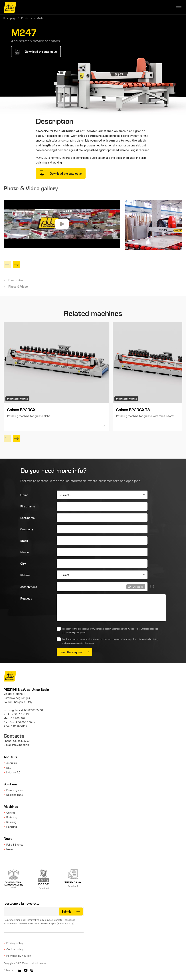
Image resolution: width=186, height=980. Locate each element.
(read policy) (80, 632)
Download (44, 888)
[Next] (16, 265)
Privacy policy (66, 923)
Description (16, 280)
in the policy (88, 643)
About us (12, 763)
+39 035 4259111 (23, 741)
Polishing (12, 817)
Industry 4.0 (13, 772)
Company (27, 529)
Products (27, 18)
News (10, 849)
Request (26, 598)
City (23, 563)
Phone (25, 552)
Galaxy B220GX (21, 409)
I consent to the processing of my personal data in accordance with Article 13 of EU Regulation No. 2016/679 (110, 631)
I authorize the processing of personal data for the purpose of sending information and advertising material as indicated (110, 641)
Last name (28, 518)
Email (24, 541)
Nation (25, 575)
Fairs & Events (15, 845)
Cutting (11, 813)
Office (24, 495)
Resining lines (15, 795)
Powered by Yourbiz (19, 956)
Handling (12, 827)
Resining (11, 822)
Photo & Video (18, 286)
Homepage (10, 18)
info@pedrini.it (21, 745)
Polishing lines (15, 790)
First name (28, 506)
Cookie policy (15, 949)
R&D (9, 768)
